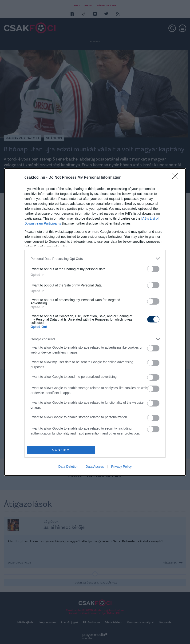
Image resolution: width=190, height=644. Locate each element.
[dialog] (95, 322)
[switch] (153, 269)
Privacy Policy (121, 467)
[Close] (176, 178)
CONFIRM (61, 450)
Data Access (95, 467)
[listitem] (95, 259)
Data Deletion (68, 467)
